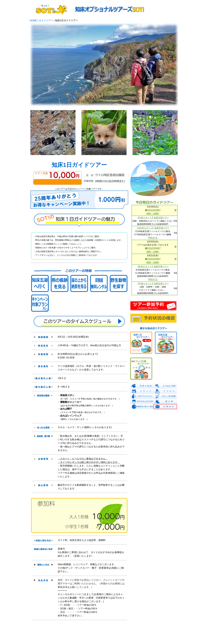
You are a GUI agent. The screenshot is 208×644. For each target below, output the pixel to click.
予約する (153, 238)
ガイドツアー (46, 21)
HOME (33, 21)
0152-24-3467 (170, 636)
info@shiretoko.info (169, 634)
